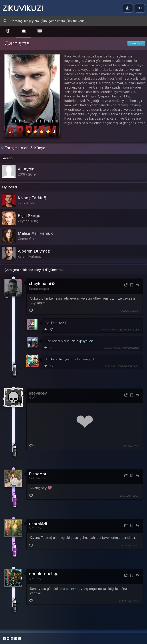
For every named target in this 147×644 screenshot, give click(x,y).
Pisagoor (38, 473)
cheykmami (42, 283)
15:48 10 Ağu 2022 (129, 601)
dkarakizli (38, 523)
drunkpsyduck (82, 340)
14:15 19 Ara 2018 (130, 445)
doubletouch (43, 574)
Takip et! (136, 43)
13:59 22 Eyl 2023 (129, 495)
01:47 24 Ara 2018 (111, 329)
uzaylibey (38, 393)
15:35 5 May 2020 (114, 365)
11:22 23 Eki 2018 (130, 310)
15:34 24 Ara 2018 (113, 347)
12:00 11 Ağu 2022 (129, 545)
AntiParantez (55, 322)
